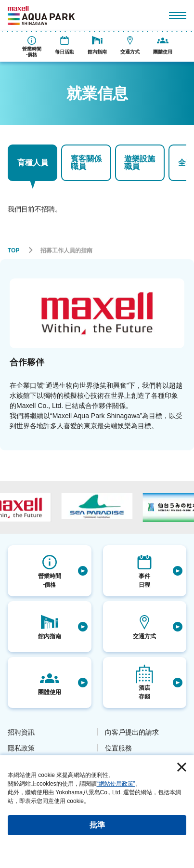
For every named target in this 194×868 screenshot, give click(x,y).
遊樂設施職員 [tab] (140, 163)
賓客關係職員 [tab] (86, 163)
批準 (97, 825)
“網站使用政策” (116, 784)
